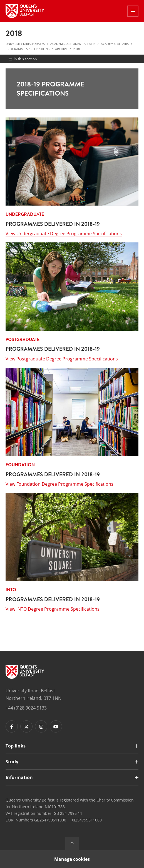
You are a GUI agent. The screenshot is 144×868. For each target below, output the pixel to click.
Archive (61, 49)
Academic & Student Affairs (73, 44)
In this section (22, 59)
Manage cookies (72, 859)
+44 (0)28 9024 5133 (26, 708)
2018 (76, 49)
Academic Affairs (115, 44)
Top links (16, 746)
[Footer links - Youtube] (56, 726)
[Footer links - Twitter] (26, 726)
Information (19, 777)
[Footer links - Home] (25, 672)
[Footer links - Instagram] (41, 726)
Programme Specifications (28, 49)
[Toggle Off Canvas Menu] (133, 11)
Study (12, 762)
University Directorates (25, 44)
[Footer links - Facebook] (12, 726)
